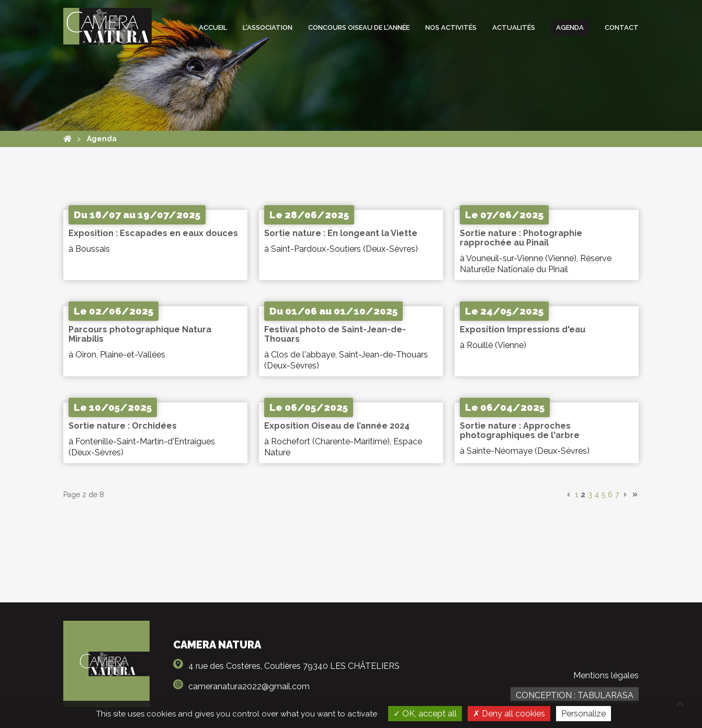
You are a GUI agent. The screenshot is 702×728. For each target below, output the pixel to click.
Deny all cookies (509, 714)
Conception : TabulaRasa (575, 695)
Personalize (584, 714)
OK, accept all (425, 714)
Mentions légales (606, 675)
